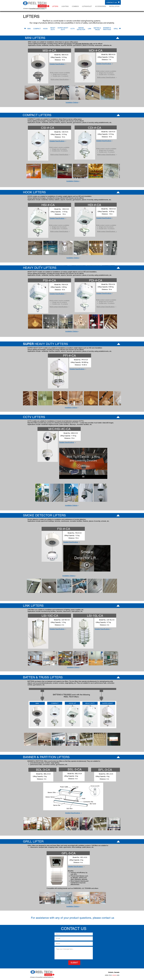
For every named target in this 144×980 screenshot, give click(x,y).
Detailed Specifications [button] (57, 64)
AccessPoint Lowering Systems (37, 8)
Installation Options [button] (72, 102)
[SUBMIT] (74, 963)
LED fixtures (68, 44)
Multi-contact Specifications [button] (60, 79)
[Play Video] (83, 466)
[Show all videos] (83, 477)
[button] (104, 141)
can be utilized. (98, 44)
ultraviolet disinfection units (84, 44)
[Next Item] (116, 93)
